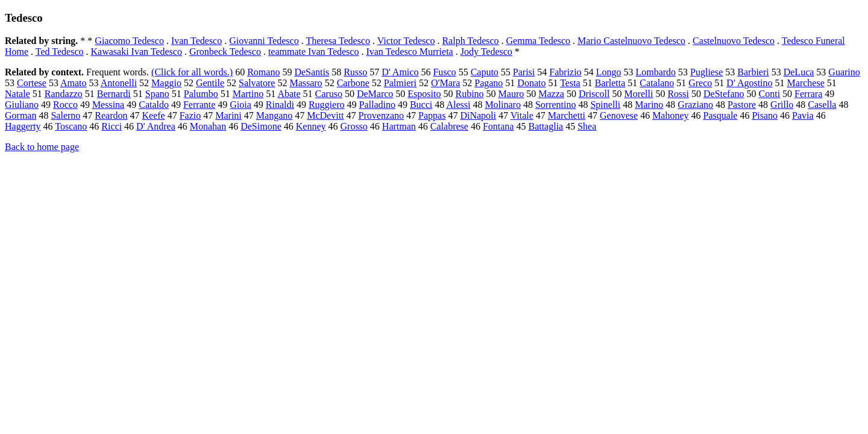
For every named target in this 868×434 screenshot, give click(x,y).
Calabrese (449, 126)
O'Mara (445, 83)
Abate (289, 94)
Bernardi (114, 94)
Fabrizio (565, 72)
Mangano (274, 115)
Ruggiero (327, 105)
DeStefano (724, 94)
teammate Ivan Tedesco (314, 52)
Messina (108, 105)
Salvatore (257, 83)
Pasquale (721, 115)
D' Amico (400, 72)
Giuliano (22, 105)
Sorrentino (556, 105)
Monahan (208, 126)
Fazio (190, 115)
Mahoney (670, 115)
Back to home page (42, 147)
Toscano (71, 126)
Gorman (20, 115)
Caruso (329, 94)
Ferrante (199, 105)
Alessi (458, 105)
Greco (700, 83)
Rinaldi (280, 105)
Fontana (498, 126)
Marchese (806, 83)
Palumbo (201, 94)
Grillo (782, 105)
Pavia (803, 115)
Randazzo (64, 94)
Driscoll (594, 94)
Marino (649, 105)
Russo (355, 72)
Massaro (306, 83)
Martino (248, 94)
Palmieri (400, 83)
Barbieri (753, 72)
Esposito (424, 94)
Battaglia (546, 126)
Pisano (765, 115)
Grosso (354, 126)
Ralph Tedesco (470, 41)
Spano (157, 94)
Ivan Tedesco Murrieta (409, 52)
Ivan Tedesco (197, 41)
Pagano (489, 83)
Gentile (210, 83)
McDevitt (325, 115)
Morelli (638, 94)
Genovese (619, 115)
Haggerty (23, 126)
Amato (74, 83)
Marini (228, 115)
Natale (17, 94)
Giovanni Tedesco (264, 41)
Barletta (610, 83)
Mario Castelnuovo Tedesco (631, 41)
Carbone (353, 83)
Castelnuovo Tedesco (734, 41)
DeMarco (375, 94)
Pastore (742, 105)
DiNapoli (478, 115)
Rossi (678, 94)
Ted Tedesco (60, 52)
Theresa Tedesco (338, 41)
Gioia (241, 105)
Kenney (311, 126)
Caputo (485, 72)
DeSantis (312, 72)
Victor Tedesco (406, 41)
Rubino (469, 94)
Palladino (377, 105)
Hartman (399, 126)
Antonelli (119, 83)
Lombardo (656, 72)
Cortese (32, 83)
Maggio (166, 83)
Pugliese (706, 72)
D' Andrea (156, 126)
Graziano (695, 105)
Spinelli (605, 105)
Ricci (112, 126)
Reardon (111, 115)
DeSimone (261, 126)
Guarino (844, 72)
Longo (609, 72)
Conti (770, 94)
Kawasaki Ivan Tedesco (136, 52)
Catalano (657, 83)
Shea (587, 126)
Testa (570, 83)
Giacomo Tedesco (129, 41)
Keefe (154, 115)
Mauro (511, 94)
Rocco (65, 105)
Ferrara (808, 94)
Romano (263, 72)
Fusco (444, 72)
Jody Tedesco (486, 52)
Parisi (524, 72)
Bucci (421, 105)
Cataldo (154, 105)
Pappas (432, 115)
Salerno (65, 115)
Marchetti (567, 115)
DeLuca (799, 72)
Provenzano (382, 115)
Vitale (522, 115)
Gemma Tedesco (539, 41)
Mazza (551, 94)
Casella (822, 105)
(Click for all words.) (192, 72)
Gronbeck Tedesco (225, 52)
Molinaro (503, 105)
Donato (531, 83)
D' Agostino (749, 83)
